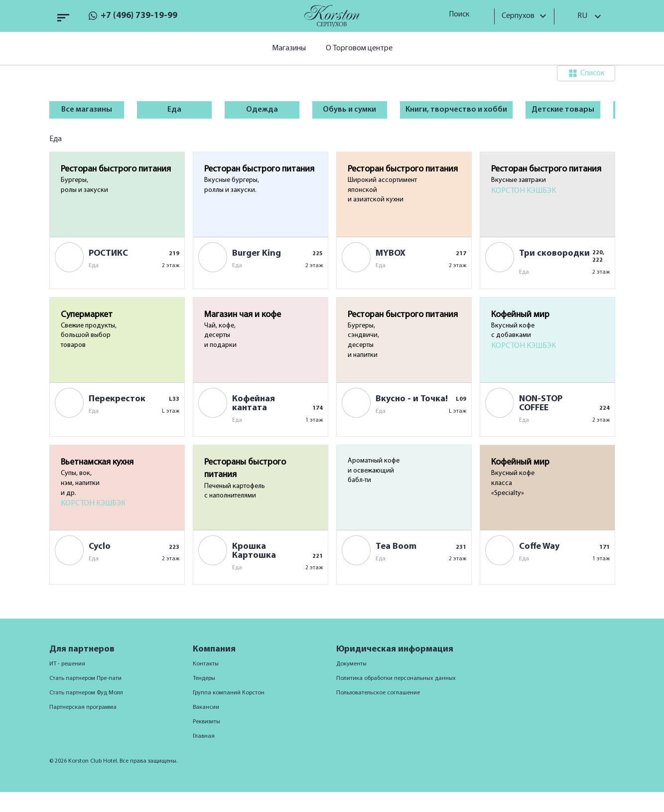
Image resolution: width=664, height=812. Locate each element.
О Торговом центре (359, 48)
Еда (174, 110)
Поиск (463, 14)
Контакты (206, 664)
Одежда (262, 110)
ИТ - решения (67, 664)
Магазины (289, 48)
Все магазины (87, 110)
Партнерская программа (83, 707)
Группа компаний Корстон (229, 693)
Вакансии (206, 707)
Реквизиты (206, 722)
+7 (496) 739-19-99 (139, 16)
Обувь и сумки (349, 110)
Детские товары (563, 110)
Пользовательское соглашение (378, 693)
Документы (351, 664)
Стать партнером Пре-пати (85, 678)
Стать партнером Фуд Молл (86, 693)
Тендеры (204, 678)
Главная (204, 736)
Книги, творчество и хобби (456, 110)
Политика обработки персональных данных (396, 678)
